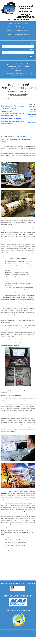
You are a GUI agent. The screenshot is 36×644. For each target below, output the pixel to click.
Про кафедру (18, 23)
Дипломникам (8, 34)
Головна (10, 23)
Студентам (27, 31)
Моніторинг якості (24, 27)
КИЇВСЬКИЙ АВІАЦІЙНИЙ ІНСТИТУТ (18, 596)
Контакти (26, 23)
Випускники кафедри (18, 38)
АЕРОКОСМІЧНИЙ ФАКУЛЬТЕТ (18, 610)
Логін (33, 43)
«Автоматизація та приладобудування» (18, 136)
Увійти (31, 57)
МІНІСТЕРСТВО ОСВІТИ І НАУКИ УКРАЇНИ (18, 584)
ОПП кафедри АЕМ (12, 27)
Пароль (32, 49)
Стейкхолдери (10, 31)
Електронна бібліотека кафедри (23, 34)
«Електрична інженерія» (14, 388)
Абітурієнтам (19, 31)
